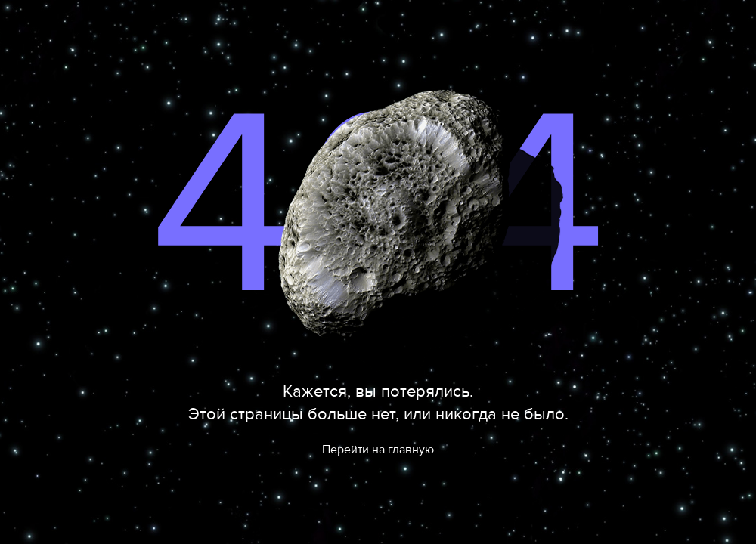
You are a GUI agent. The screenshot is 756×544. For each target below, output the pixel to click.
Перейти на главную (378, 450)
